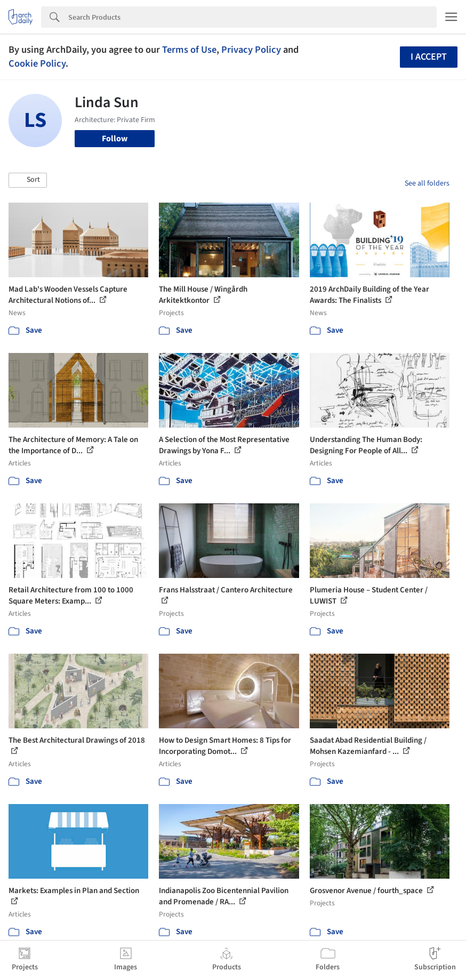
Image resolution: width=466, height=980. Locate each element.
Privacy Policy (251, 50)
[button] (28, 180)
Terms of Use (189, 50)
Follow (115, 139)
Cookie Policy (37, 63)
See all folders (427, 183)
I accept (429, 57)
